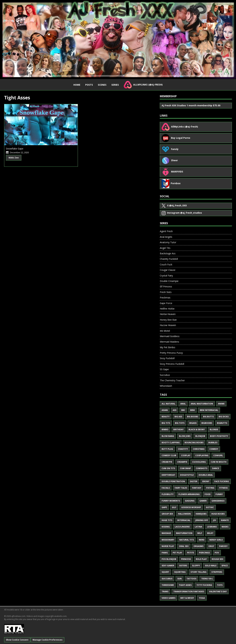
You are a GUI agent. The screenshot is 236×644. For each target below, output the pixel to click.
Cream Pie (167, 462)
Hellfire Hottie (167, 309)
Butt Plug (167, 449)
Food (208, 494)
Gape (164, 507)
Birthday (178, 429)
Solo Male (211, 566)
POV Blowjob (169, 559)
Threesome (168, 585)
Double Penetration (173, 481)
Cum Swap (185, 468)
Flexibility (168, 494)
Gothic (210, 507)
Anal (183, 404)
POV (217, 553)
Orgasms (198, 546)
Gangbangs (218, 501)
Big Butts (208, 417)
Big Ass (178, 417)
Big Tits (166, 423)
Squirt (165, 572)
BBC (183, 410)
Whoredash (166, 386)
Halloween (184, 514)
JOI (215, 520)
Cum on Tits (168, 468)
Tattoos (191, 579)
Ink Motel (165, 331)
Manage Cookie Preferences (48, 640)
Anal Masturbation (202, 404)
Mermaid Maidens (169, 342)
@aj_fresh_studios (182, 213)
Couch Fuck (166, 264)
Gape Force (166, 303)
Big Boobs (193, 417)
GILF (174, 507)
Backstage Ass (168, 253)
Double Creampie (169, 281)
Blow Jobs (185, 436)
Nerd (202, 540)
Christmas (199, 449)
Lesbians (212, 527)
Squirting (180, 572)
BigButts (222, 423)
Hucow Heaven (168, 325)
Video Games (168, 598)
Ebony (206, 481)
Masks (225, 527)
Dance (216, 468)
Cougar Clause (168, 270)
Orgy (211, 546)
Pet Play (177, 553)
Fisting (210, 488)
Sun (179, 579)
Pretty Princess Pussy (171, 353)
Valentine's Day (218, 592)
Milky (210, 533)
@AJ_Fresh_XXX (174, 206)
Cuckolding (199, 462)
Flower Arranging (189, 494)
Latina (198, 527)
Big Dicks (224, 417)
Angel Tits (165, 248)
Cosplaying (202, 455)
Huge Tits (167, 520)
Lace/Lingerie (182, 527)
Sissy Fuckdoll (167, 358)
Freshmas (165, 298)
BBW (193, 410)
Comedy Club (169, 455)
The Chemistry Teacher (172, 380)
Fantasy (197, 488)
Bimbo (165, 429)
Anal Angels (166, 237)
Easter (194, 481)
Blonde (214, 429)
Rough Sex (217, 559)
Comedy (214, 449)
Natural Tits (187, 540)
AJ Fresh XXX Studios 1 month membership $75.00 (191, 105)
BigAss (193, 423)
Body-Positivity (219, 436)
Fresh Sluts (166, 292)
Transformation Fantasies (189, 592)
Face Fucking (222, 481)
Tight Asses (185, 585)
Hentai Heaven (168, 314)
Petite (191, 553)
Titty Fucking (204, 585)
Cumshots (202, 468)
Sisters (183, 566)
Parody (223, 546)
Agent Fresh (166, 231)
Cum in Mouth (219, 462)
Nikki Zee (14, 158)
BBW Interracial (209, 410)
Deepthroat (168, 475)
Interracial (184, 520)
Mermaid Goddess (170, 336)
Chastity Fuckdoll (169, 259)
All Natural (168, 404)
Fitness (223, 488)
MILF (200, 533)
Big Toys (180, 423)
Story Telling (198, 572)
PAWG (165, 553)
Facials (166, 488)
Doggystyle (187, 475)
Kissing (166, 527)
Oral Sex (184, 546)
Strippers (217, 572)
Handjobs (201, 514)
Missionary (168, 540)
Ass (175, 410)
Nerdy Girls (216, 540)
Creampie (182, 462)
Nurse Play (168, 546)
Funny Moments (171, 501)
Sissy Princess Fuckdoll (172, 364)
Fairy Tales (181, 488)
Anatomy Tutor (168, 242)
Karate (225, 520)
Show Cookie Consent (17, 640)
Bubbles (213, 443)
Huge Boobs (218, 514)
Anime (221, 404)
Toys (220, 585)
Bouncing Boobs (194, 443)
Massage (166, 533)
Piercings (204, 553)
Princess (186, 559)
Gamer (203, 501)
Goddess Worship (191, 507)
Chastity (183, 449)
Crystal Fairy (166, 276)
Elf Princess (166, 286)
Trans (165, 592)
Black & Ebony (197, 429)
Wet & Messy (187, 598)
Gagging (190, 501)
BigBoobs (207, 423)
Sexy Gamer (168, 566)
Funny (219, 494)
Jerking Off (202, 520)
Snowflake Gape (15, 149)
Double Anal (206, 475)
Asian (165, 410)
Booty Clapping (171, 443)
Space (225, 566)
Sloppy (196, 566)
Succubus (165, 375)
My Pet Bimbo (167, 347)
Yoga (202, 598)
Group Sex (167, 514)
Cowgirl (218, 455)
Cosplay (186, 455)
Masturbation (184, 533)
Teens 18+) (207, 579)
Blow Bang (168, 436)
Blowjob (200, 436)
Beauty (166, 417)
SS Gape (164, 369)
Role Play (201, 559)
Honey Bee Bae (168, 320)
